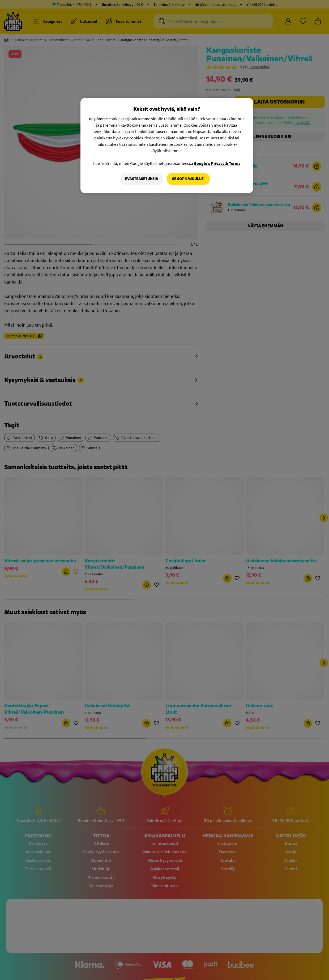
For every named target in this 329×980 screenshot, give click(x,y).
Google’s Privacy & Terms (217, 163)
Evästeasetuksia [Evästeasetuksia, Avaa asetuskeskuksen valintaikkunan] (142, 179)
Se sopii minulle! (188, 179)
